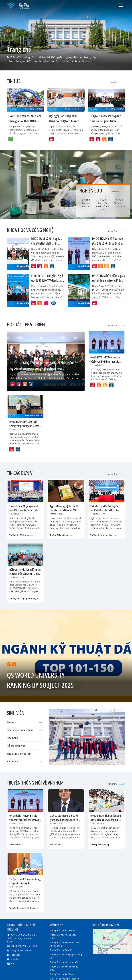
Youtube (15, 959)
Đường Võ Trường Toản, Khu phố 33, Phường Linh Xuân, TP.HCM (22, 938)
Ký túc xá (24, 761)
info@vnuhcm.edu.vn (21, 950)
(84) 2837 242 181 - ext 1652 (24, 946)
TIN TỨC (117, 82)
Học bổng (24, 738)
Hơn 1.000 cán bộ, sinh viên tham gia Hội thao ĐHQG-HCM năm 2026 (25, 121)
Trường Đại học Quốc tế (61, 950)
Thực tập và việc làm (24, 754)
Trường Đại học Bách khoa (62, 931)
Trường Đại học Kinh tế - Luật (64, 962)
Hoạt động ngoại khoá (24, 730)
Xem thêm (119, 192)
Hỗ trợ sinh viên (24, 746)
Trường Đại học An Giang (62, 974)
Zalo (13, 964)
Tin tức (24, 722)
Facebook (15, 955)
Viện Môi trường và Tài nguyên (64, 979)
